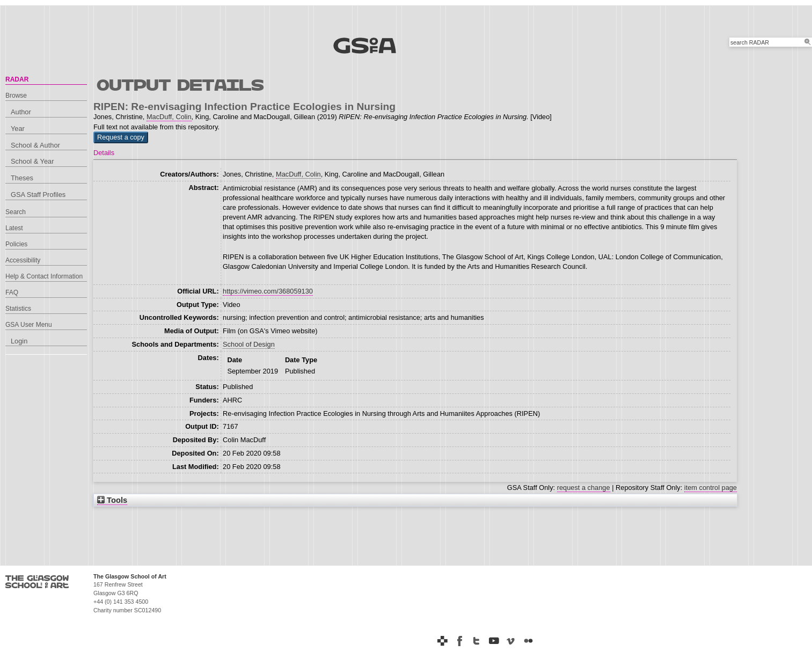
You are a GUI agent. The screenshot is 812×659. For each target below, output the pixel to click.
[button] (121, 137)
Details (104, 153)
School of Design (249, 344)
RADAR (17, 79)
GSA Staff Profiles (38, 195)
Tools (112, 500)
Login (19, 341)
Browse (16, 96)
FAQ (12, 292)
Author (21, 112)
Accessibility (23, 260)
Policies (16, 244)
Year (18, 129)
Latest (14, 228)
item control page (711, 488)
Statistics (18, 309)
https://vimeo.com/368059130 (268, 291)
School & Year (32, 161)
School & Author (35, 145)
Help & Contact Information (44, 276)
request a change (584, 488)
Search (16, 212)
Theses (22, 178)
